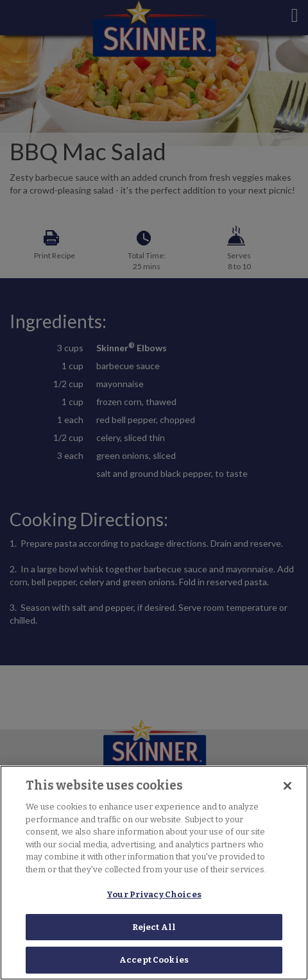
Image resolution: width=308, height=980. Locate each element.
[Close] (287, 786)
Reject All (154, 927)
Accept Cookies (154, 960)
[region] (154, 873)
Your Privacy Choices (154, 894)
